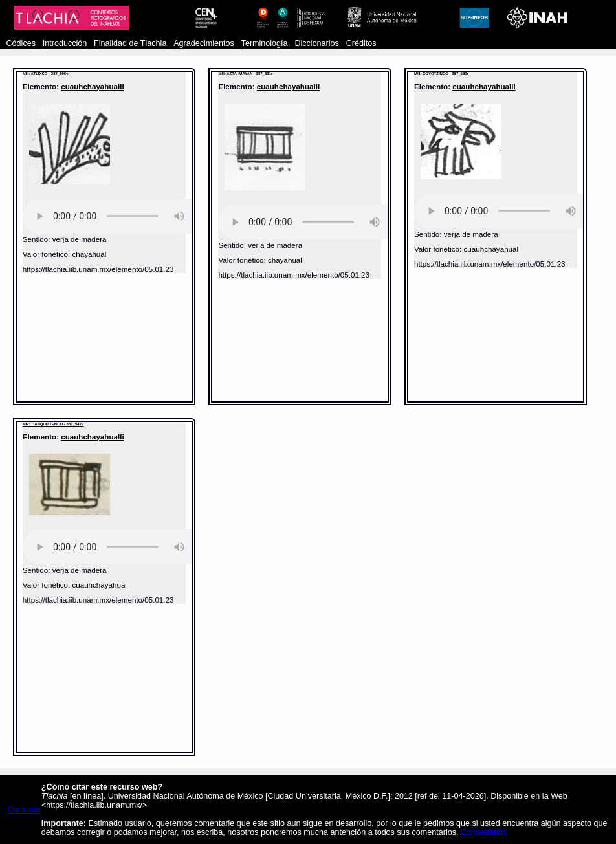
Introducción (65, 43)
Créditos (361, 43)
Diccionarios (317, 43)
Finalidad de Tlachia (130, 43)
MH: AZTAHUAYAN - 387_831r (245, 74)
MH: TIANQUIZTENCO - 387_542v (53, 424)
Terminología (265, 43)
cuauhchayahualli (92, 86)
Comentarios (484, 832)
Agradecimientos (204, 43)
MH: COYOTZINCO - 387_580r (441, 74)
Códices (21, 43)
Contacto (24, 810)
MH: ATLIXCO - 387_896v (46, 74)
